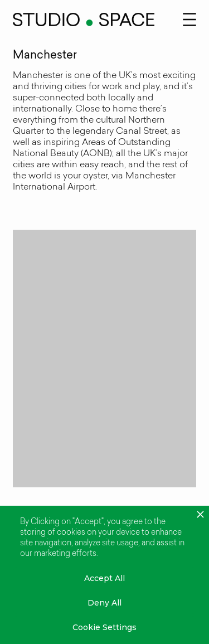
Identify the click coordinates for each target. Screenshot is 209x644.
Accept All (104, 578)
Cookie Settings (104, 627)
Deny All (104, 603)
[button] (189, 18)
